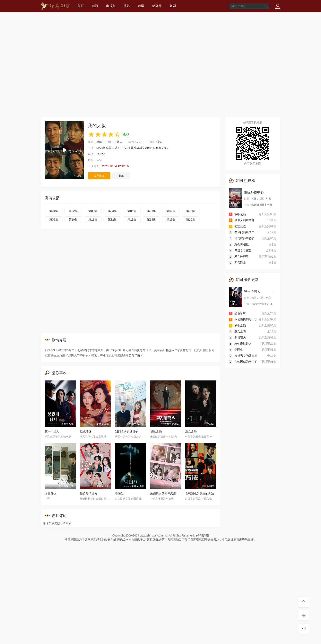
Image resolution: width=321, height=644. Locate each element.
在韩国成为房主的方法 (200, 493)
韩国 (99, 142)
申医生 (119, 493)
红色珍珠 (86, 431)
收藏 (121, 176)
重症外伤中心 (254, 192)
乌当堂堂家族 (240, 250)
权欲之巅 (156, 431)
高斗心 (120, 148)
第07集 (171, 211)
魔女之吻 (191, 431)
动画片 (157, 6)
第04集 (112, 211)
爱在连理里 (239, 257)
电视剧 (111, 6)
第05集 (132, 211)
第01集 (54, 211)
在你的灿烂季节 (242, 232)
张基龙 (138, 148)
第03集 (93, 211)
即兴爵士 (237, 263)
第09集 (54, 220)
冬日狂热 (51, 493)
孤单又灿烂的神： (243, 220)
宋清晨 (129, 148)
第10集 (73, 220)
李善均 (110, 148)
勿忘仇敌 (237, 226)
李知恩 (101, 148)
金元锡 (101, 154)
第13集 (132, 220)
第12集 (112, 220)
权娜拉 (148, 148)
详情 (139, 355)
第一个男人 (52, 431)
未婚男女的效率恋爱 (163, 493)
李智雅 (157, 148)
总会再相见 (239, 244)
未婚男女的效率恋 (243, 356)
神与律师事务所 (242, 238)
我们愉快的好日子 (127, 431)
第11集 (93, 220)
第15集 (171, 220)
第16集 (191, 220)
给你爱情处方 (89, 493)
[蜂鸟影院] (202, 535)
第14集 (151, 220)
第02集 (73, 211)
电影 (95, 6)
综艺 (127, 6)
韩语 (161, 142)
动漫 (141, 6)
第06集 (151, 211)
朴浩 (165, 148)
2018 (140, 142)
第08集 (191, 211)
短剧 (173, 6)
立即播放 (99, 176)
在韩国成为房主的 (243, 362)
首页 (81, 6)
